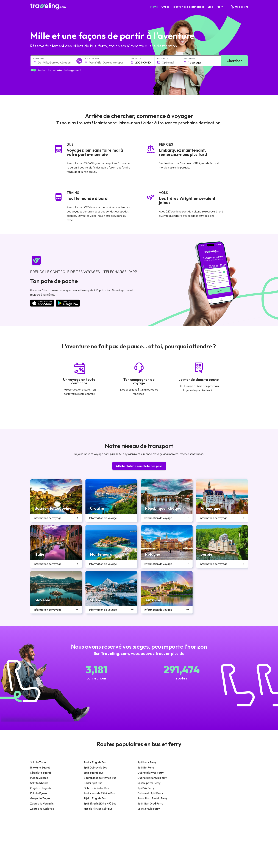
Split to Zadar (38, 762)
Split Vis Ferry (146, 788)
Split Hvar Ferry (147, 762)
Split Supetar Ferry (149, 783)
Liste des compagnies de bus (211, 838)
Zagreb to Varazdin (42, 803)
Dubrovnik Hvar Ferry (151, 773)
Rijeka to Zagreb (40, 767)
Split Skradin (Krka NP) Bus (100, 803)
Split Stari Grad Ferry (150, 803)
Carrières (201, 831)
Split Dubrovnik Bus (95, 767)
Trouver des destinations (188, 7)
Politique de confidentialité (156, 834)
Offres (165, 7)
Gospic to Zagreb (41, 798)
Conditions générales (153, 831)
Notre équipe (94, 838)
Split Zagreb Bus (94, 773)
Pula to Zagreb (39, 778)
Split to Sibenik (39, 783)
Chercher (234, 61)
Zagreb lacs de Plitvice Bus (100, 778)
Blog (210, 7)
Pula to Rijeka (38, 793)
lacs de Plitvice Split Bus (98, 809)
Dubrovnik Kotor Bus (96, 788)
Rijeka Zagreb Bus (95, 798)
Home (154, 7)
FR (220, 7)
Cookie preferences (152, 838)
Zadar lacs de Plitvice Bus (99, 793)
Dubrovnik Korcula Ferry (152, 778)
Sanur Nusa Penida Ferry (152, 798)
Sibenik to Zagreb (41, 773)
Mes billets (239, 7)
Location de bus (204, 842)
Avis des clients (204, 834)
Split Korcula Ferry (149, 809)
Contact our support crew (53, 849)
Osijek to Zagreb (40, 788)
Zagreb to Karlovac (42, 809)
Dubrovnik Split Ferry (150, 793)
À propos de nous (96, 834)
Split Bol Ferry (146, 767)
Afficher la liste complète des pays (139, 466)
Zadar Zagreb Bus (95, 762)
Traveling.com (68, 862)
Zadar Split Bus (93, 783)
